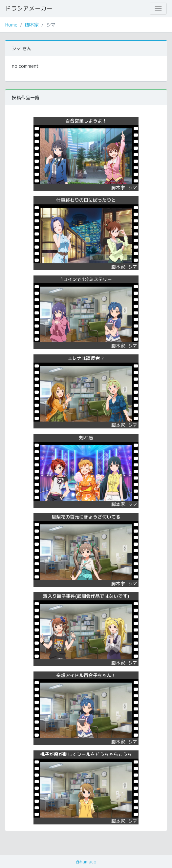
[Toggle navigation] (158, 9)
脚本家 (32, 25)
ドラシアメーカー (29, 8)
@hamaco (86, 862)
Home (11, 25)
